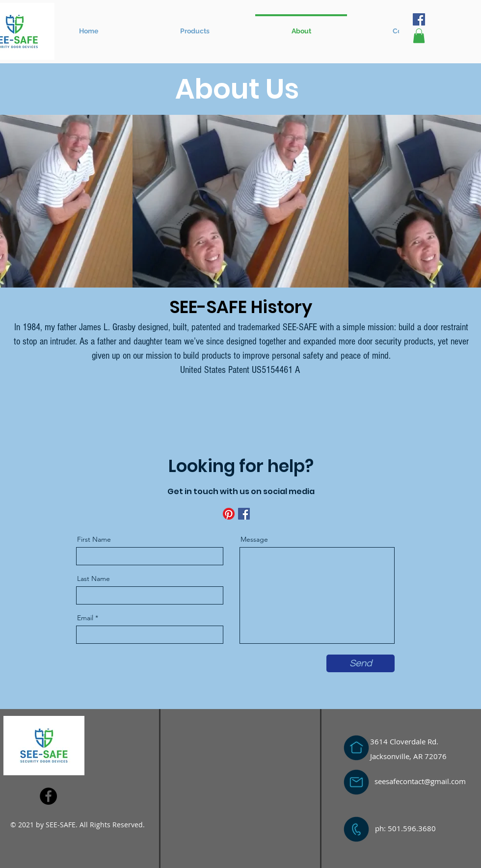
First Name (94, 539)
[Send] (361, 663)
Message (254, 539)
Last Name (94, 579)
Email (85, 618)
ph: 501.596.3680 (405, 828)
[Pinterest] (229, 514)
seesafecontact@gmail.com (420, 781)
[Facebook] (419, 19)
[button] (195, 26)
